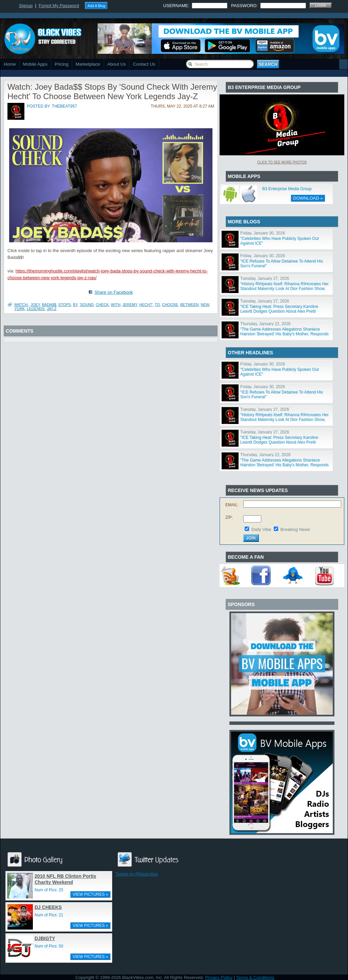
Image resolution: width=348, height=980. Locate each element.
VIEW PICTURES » (90, 894)
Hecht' (146, 305)
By (75, 305)
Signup (26, 6)
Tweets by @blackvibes (137, 874)
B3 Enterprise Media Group (287, 189)
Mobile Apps (35, 64)
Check (103, 305)
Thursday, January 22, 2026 (265, 324)
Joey (35, 305)
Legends (36, 309)
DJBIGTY (45, 938)
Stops (65, 305)
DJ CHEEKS (48, 907)
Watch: (21, 305)
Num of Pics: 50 (49, 946)
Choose (170, 305)
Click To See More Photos (282, 162)
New (205, 305)
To (157, 305)
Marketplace (88, 64)
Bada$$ (49, 305)
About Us (117, 64)
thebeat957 (64, 106)
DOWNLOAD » (308, 198)
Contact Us (144, 64)
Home (10, 64)
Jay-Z (52, 309)
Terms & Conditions (255, 977)
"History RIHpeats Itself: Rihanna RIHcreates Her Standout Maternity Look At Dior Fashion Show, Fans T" (284, 289)
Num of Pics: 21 (49, 915)
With (116, 305)
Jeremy (130, 305)
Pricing (62, 64)
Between (189, 305)
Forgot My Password (59, 6)
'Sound (87, 305)
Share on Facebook (114, 292)
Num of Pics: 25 (49, 890)
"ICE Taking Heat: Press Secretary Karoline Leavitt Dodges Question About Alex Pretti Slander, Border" (279, 311)
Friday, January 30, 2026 (263, 233)
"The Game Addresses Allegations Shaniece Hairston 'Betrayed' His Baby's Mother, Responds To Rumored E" (284, 334)
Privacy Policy (219, 977)
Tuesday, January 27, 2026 (265, 279)
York (19, 309)
